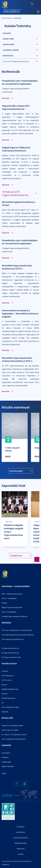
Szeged (4, 773)
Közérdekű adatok (21, 843)
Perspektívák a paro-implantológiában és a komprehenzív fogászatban (20, 82)
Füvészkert (5, 757)
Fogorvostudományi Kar (11, 12)
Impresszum (21, 849)
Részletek (6, 98)
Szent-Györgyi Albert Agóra (10, 707)
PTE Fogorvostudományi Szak (11, 657)
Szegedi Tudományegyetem (12, 10)
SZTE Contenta (7, 680)
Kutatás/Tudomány (7, 18)
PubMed (4, 603)
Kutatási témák (8, 39)
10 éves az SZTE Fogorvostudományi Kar (16, 61)
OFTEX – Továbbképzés (9, 598)
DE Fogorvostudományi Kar (10, 653)
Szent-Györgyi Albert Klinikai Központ (14, 739)
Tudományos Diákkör (11, 50)
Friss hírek (9, 522)
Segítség (20, 854)
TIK (3, 703)
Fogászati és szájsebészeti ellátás (12, 725)
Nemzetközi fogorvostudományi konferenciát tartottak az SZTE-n (17, 359)
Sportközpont (6, 753)
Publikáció (7, 33)
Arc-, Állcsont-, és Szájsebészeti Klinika (14, 734)
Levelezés (5, 671)
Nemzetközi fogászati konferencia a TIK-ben (19, 203)
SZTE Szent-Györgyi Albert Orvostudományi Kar (17, 630)
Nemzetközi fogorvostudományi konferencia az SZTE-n (17, 267)
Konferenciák (17, 18)
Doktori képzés (8, 44)
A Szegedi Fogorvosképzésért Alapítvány (15, 616)
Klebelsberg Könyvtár (8, 698)
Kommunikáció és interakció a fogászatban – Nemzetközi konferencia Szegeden (20, 313)
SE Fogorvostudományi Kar (10, 648)
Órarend (4, 685)
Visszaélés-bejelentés (21, 838)
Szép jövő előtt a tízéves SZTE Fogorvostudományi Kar (16, 107)
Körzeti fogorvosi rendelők (10, 730)
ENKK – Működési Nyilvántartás (12, 594)
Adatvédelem (20, 832)
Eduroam (5, 694)
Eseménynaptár (16, 471)
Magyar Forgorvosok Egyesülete (12, 607)
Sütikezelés (20, 827)
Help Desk (5, 712)
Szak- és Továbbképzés (9, 612)
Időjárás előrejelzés (8, 766)
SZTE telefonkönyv (8, 676)
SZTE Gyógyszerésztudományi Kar (13, 639)
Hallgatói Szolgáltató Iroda (10, 689)
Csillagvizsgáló (6, 762)
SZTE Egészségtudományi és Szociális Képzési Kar (18, 635)
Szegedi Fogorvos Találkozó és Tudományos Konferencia (16, 149)
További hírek (16, 556)
